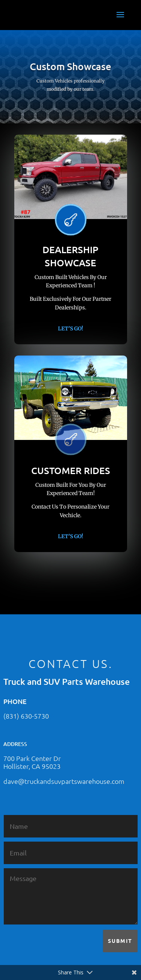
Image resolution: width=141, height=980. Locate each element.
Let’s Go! (70, 329)
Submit (120, 941)
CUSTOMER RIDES (71, 470)
